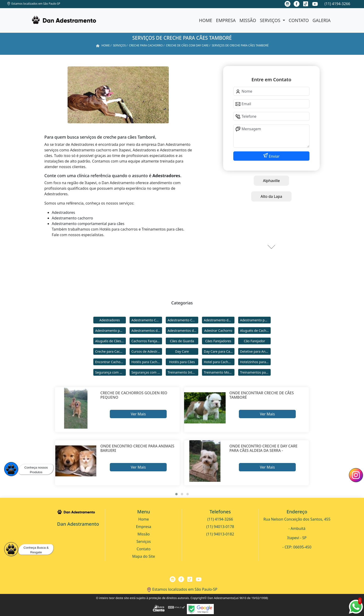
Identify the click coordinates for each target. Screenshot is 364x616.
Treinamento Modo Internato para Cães (219, 372)
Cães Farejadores (218, 341)
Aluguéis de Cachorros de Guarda (255, 331)
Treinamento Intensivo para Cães (183, 372)
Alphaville (271, 181)
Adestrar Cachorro (218, 331)
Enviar (274, 156)
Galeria (322, 20)
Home (206, 20)
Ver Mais (138, 414)
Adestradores (110, 320)
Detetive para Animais (255, 351)
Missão (248, 20)
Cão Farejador (254, 341)
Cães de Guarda (182, 341)
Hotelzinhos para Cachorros (255, 362)
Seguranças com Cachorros (147, 372)
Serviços (271, 20)
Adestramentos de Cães (183, 331)
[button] (176, 494)
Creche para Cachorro (110, 351)
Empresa (226, 20)
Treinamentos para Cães (255, 372)
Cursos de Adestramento (147, 351)
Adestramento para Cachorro (255, 320)
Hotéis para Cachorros (147, 362)
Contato (299, 20)
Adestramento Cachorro (147, 320)
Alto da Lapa (271, 196)
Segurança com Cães (110, 372)
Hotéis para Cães (182, 362)
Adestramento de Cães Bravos (219, 320)
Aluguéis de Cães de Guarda (110, 341)
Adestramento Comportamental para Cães (183, 320)
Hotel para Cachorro (219, 362)
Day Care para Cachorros (219, 351)
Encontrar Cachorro (110, 362)
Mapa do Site (144, 556)
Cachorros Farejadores (147, 341)
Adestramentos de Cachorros (147, 331)
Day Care (182, 351)
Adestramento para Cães (110, 331)
